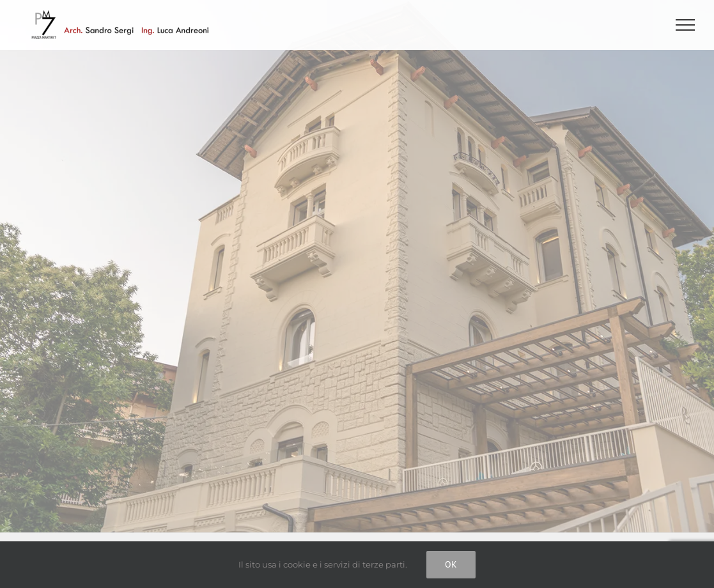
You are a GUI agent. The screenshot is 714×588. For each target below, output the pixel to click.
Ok (451, 564)
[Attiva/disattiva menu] (686, 25)
